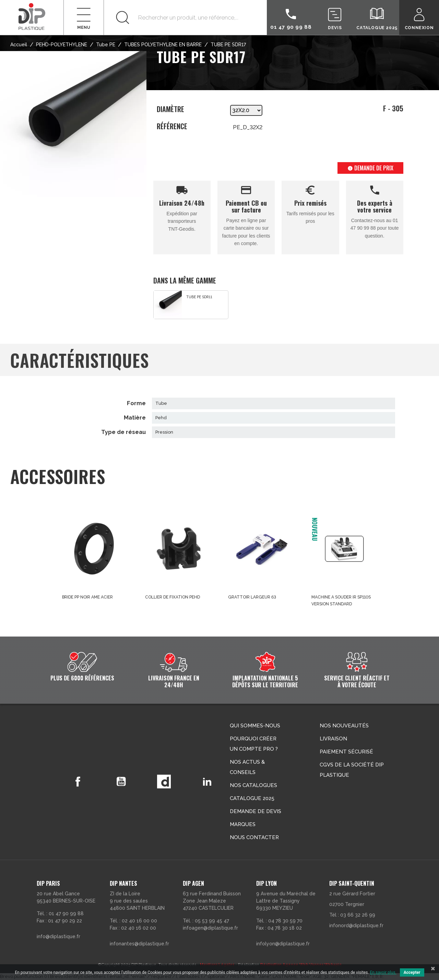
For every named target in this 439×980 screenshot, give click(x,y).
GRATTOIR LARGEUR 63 (252, 597)
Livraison (333, 739)
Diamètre (170, 110)
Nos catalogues (253, 785)
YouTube (121, 782)
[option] (191, 305)
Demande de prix (370, 168)
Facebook (78, 782)
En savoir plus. (383, 972)
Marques (243, 824)
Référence (172, 126)
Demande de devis (256, 811)
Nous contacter (254, 837)
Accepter (412, 972)
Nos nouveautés (344, 726)
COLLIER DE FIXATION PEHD (173, 597)
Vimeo (164, 782)
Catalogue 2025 (252, 798)
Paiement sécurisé (346, 752)
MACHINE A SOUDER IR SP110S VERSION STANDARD (341, 601)
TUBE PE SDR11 (199, 297)
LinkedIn (207, 782)
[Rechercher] (185, 17)
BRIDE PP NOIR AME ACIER (87, 597)
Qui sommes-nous (255, 726)
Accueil (19, 45)
